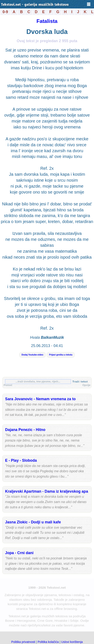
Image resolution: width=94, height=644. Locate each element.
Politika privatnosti (23, 642)
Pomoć (8, 385)
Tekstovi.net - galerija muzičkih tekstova (35, 5)
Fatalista (47, 21)
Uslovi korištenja (72, 642)
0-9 (5, 12)
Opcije (86, 385)
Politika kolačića (48, 642)
